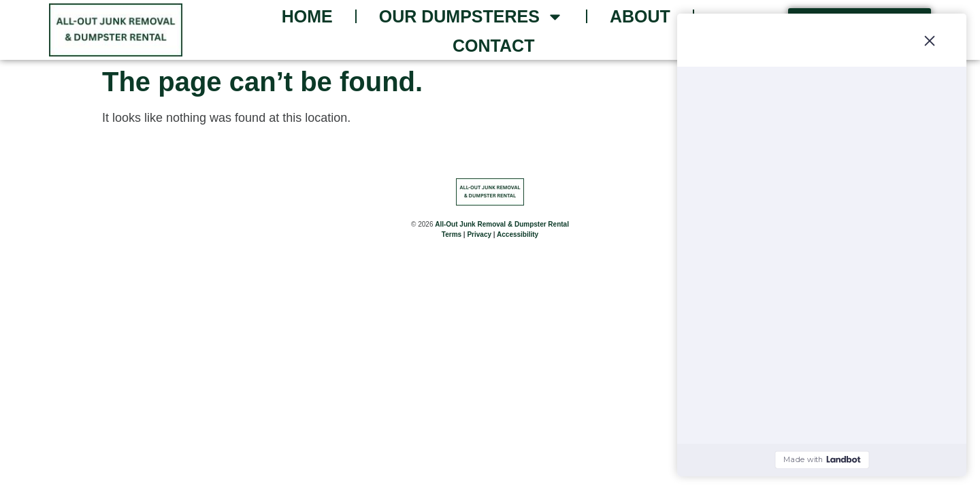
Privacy (479, 236)
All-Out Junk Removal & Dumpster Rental (502, 226)
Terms (452, 236)
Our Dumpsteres (471, 17)
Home (307, 16)
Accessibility (518, 236)
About (640, 16)
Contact (493, 46)
